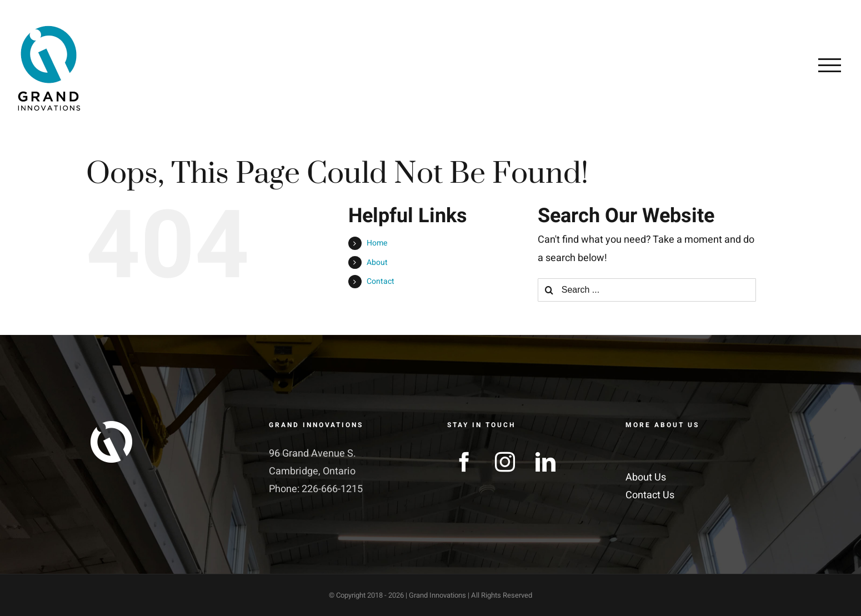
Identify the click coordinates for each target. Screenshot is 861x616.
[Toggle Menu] (830, 65)
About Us (646, 477)
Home (377, 243)
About (377, 262)
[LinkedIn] (545, 462)
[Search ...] (647, 290)
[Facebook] (464, 462)
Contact (381, 281)
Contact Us (650, 495)
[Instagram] (505, 462)
